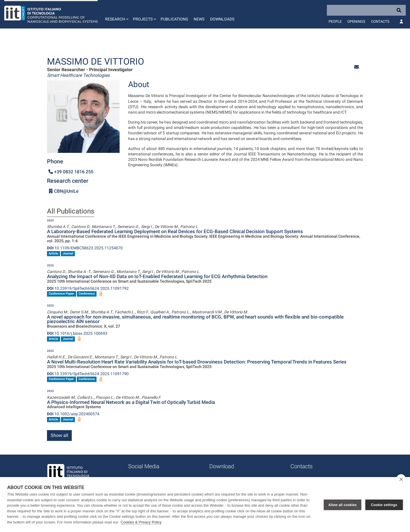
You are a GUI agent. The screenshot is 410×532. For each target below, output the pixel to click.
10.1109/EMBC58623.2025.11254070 (85, 248)
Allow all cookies (343, 505)
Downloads (222, 19)
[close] (401, 479)
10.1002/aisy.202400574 (73, 414)
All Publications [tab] (71, 211)
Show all (59, 435)
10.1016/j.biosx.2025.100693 (77, 333)
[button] (116, 14)
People (335, 21)
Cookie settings (384, 505)
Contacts (380, 21)
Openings (356, 21)
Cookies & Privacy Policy (141, 522)
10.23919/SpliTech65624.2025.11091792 (88, 288)
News (199, 19)
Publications (174, 19)
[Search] (366, 10)
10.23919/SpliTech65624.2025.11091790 (88, 374)
